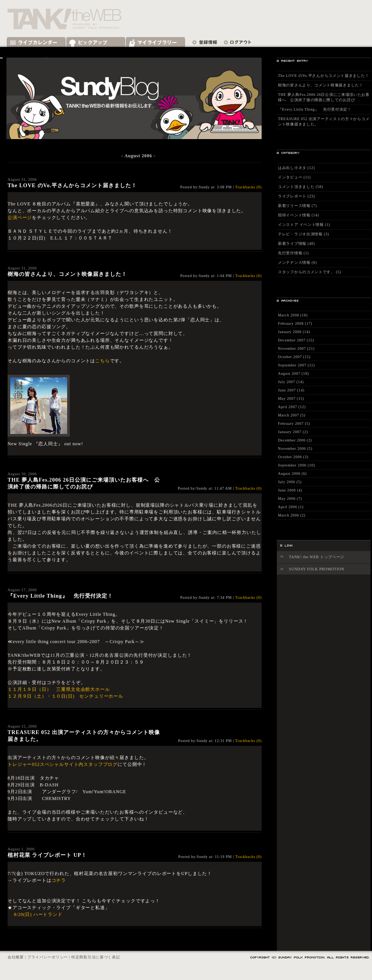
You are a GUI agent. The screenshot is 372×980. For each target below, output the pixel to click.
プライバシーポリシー (48, 957)
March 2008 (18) (293, 315)
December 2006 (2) (295, 440)
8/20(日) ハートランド (38, 914)
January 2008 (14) (294, 332)
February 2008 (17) (295, 323)
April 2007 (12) (292, 407)
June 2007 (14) (291, 390)
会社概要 (16, 957)
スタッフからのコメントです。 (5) (310, 272)
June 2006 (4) (290, 490)
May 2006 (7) (290, 499)
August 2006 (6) (292, 474)
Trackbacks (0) (248, 187)
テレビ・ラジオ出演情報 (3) (304, 234)
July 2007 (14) (291, 382)
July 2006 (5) (290, 482)
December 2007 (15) (296, 340)
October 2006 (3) (293, 457)
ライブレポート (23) (297, 196)
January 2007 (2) (293, 432)
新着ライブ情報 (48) (297, 243)
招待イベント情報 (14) (298, 215)
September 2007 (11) (296, 365)
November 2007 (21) (296, 348)
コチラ (59, 880)
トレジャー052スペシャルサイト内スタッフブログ (63, 764)
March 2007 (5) (292, 415)
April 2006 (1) (291, 507)
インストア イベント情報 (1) (304, 225)
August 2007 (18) (294, 373)
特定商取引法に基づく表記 (96, 957)
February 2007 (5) (294, 423)
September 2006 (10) (297, 465)
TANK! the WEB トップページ (317, 557)
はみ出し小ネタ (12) (297, 168)
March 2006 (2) (292, 515)
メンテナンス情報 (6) (297, 262)
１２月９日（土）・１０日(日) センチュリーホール (65, 696)
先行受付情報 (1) (293, 253)
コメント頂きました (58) (301, 187)
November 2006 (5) (295, 449)
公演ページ (20, 218)
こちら (103, 361)
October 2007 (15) (294, 357)
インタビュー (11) (294, 177)
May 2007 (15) (291, 398)
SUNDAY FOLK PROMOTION (317, 569)
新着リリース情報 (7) (297, 206)
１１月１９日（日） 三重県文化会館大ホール (59, 689)
